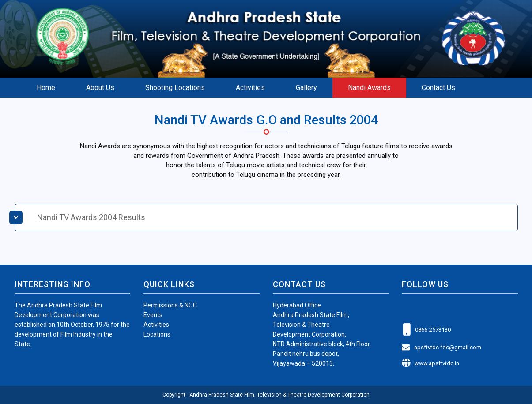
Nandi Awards (369, 88)
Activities (250, 88)
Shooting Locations (175, 88)
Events (153, 315)
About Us (100, 88)
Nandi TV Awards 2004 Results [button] (91, 217)
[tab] (266, 217)
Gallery (306, 88)
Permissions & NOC (170, 305)
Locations (157, 334)
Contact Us (438, 88)
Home (46, 88)
